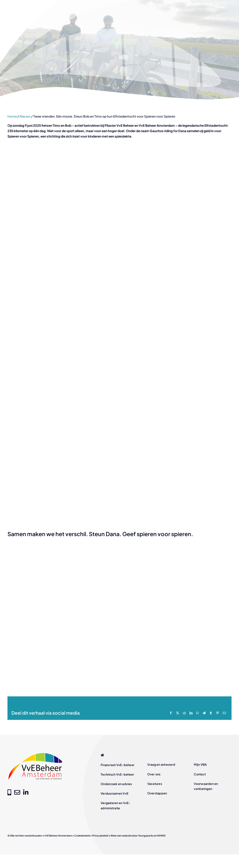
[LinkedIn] (191, 713)
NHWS (161, 836)
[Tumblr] (211, 713)
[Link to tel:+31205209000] (9, 792)
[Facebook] (171, 713)
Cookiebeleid (82, 836)
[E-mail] (224, 713)
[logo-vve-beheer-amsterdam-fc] (35, 753)
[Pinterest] (218, 713)
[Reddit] (184, 713)
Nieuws (25, 116)
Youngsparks (146, 836)
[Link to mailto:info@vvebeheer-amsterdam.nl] (17, 792)
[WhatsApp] (198, 713)
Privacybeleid (100, 836)
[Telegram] (204, 713)
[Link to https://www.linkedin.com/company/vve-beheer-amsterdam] (26, 792)
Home (12, 116)
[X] (178, 713)
